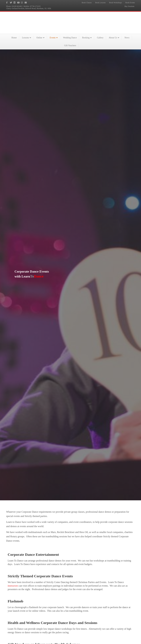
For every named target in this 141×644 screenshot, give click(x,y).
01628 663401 (17, 6)
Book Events (130, 3)
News (127, 38)
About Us (113, 38)
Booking (86, 38)
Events (53, 38)
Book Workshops (116, 3)
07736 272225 (35, 6)
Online (39, 38)
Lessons (25, 38)
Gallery (100, 38)
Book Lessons (100, 3)
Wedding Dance (70, 38)
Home (14, 38)
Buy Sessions (129, 6)
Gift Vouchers (70, 46)
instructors (13, 586)
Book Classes (87, 3)
